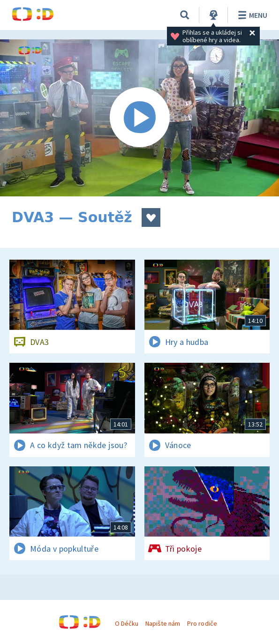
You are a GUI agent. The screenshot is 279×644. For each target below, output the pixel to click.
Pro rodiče (202, 623)
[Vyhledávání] (185, 15)
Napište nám (163, 623)
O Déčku (127, 623)
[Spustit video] (139, 118)
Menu (251, 15)
